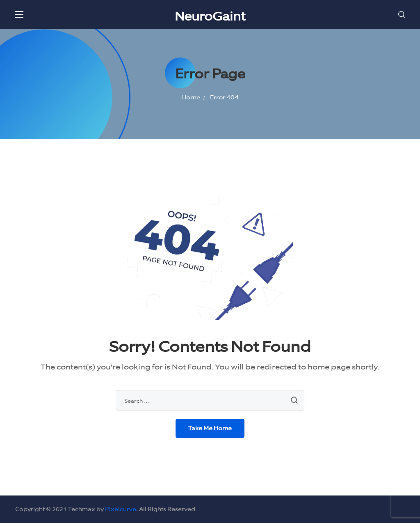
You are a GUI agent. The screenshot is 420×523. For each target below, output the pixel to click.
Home (191, 97)
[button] (402, 14)
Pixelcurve (121, 509)
